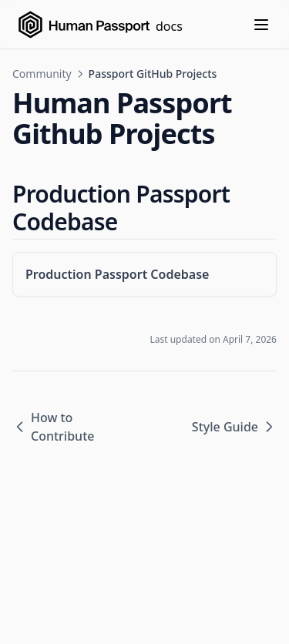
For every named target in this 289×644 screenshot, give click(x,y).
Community (42, 74)
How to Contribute (53, 427)
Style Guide (234, 427)
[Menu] (261, 25)
